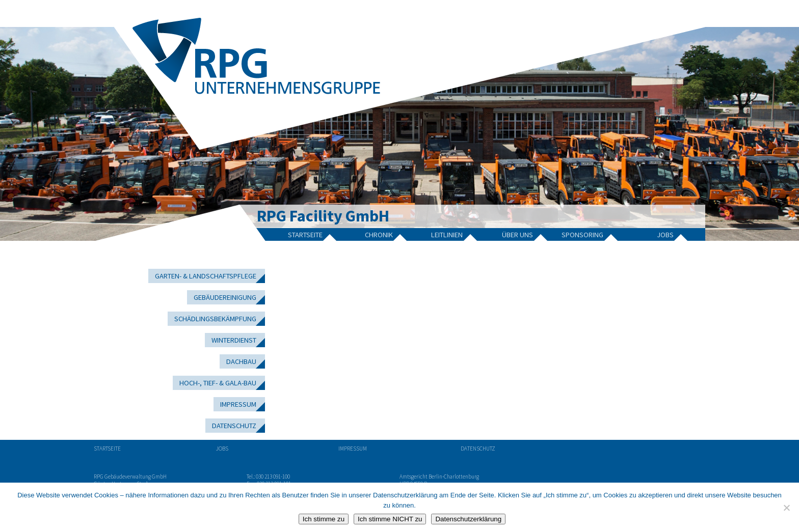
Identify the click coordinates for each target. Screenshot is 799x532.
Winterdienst (234, 340)
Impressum (238, 404)
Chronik (379, 235)
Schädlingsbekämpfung (215, 319)
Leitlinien (447, 235)
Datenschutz (234, 426)
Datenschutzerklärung (468, 519)
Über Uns (517, 235)
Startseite (305, 235)
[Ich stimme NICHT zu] (786, 508)
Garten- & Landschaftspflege (206, 276)
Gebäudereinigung (225, 297)
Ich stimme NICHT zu (390, 519)
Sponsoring (582, 235)
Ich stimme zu (324, 519)
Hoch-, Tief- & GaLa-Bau (218, 383)
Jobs (665, 235)
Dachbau (241, 361)
